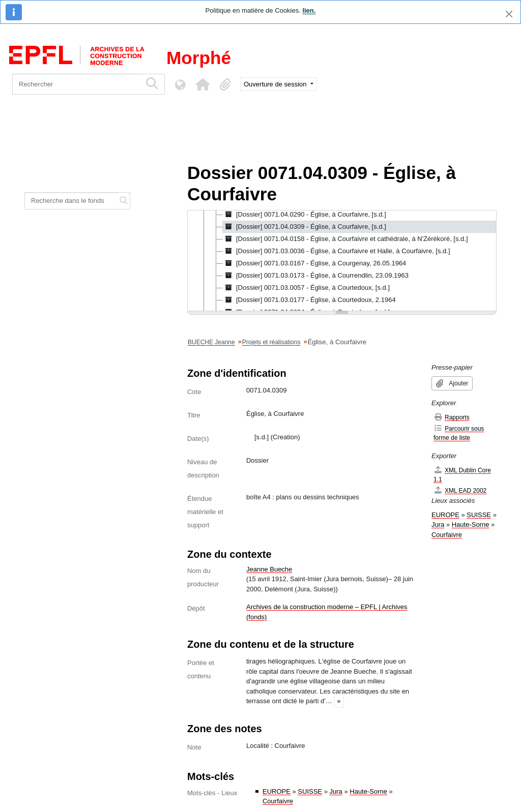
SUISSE (310, 791)
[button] (202, 84)
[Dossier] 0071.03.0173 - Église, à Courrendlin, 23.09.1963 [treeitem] (316, 276)
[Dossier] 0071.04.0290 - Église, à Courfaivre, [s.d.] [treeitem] (305, 215)
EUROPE (277, 791)
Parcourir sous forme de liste (459, 433)
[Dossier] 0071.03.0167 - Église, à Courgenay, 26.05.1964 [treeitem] (314, 263)
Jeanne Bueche (269, 569)
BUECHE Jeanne (211, 342)
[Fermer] (509, 14)
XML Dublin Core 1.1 (462, 475)
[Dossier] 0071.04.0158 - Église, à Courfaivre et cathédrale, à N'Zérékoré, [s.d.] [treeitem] (345, 239)
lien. (309, 10)
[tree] (342, 261)
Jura (336, 791)
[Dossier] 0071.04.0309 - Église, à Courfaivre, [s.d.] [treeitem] (305, 227)
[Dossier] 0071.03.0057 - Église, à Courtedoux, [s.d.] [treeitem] (306, 288)
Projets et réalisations (271, 342)
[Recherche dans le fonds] (71, 201)
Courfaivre (278, 801)
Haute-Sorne (368, 791)
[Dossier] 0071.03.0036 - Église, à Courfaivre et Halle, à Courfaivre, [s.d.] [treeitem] (337, 251)
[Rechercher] (77, 84)
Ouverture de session (276, 84)
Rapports (452, 417)
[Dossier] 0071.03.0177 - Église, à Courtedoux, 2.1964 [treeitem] (309, 300)
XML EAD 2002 (460, 490)
